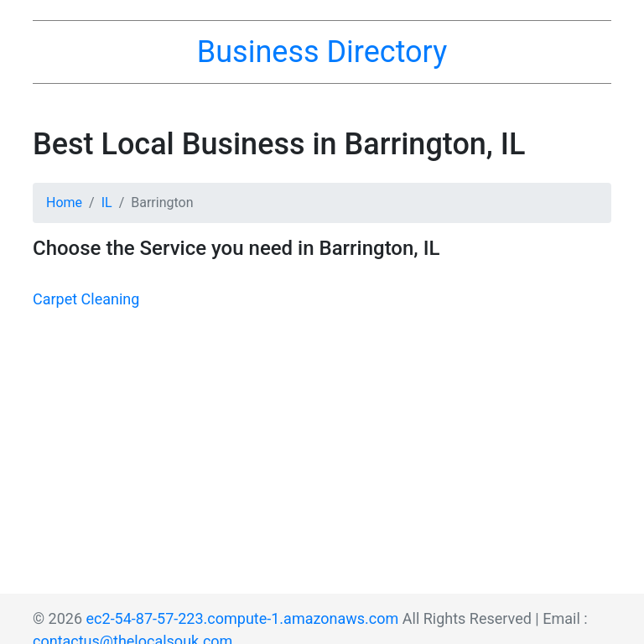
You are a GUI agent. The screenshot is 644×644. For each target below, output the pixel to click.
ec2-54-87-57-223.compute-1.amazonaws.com (243, 618)
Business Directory (322, 52)
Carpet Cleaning (86, 299)
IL (107, 203)
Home (64, 203)
